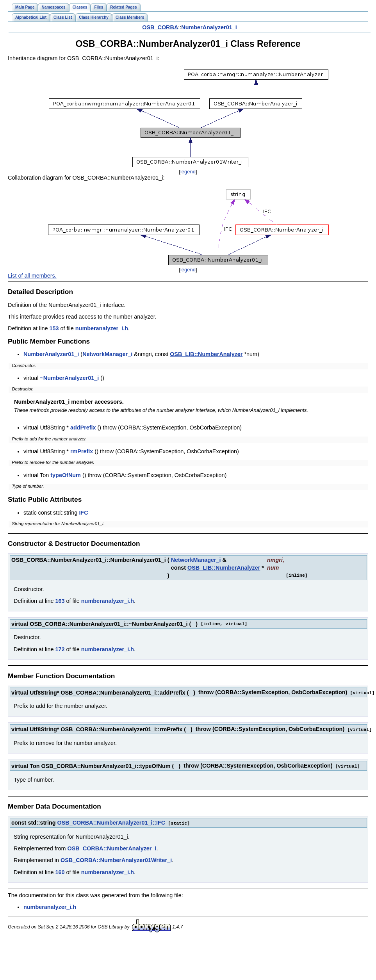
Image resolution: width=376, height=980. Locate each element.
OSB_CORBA (160, 27)
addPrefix (83, 428)
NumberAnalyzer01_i (209, 27)
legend (188, 172)
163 (60, 601)
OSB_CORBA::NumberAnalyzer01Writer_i (116, 859)
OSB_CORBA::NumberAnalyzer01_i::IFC (111, 821)
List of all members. (32, 276)
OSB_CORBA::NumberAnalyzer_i (112, 847)
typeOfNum (66, 475)
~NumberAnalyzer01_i (69, 378)
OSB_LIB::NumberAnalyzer (206, 354)
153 (54, 328)
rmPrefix (82, 451)
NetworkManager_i (107, 354)
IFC (83, 513)
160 (60, 871)
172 (60, 649)
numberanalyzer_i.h (102, 328)
